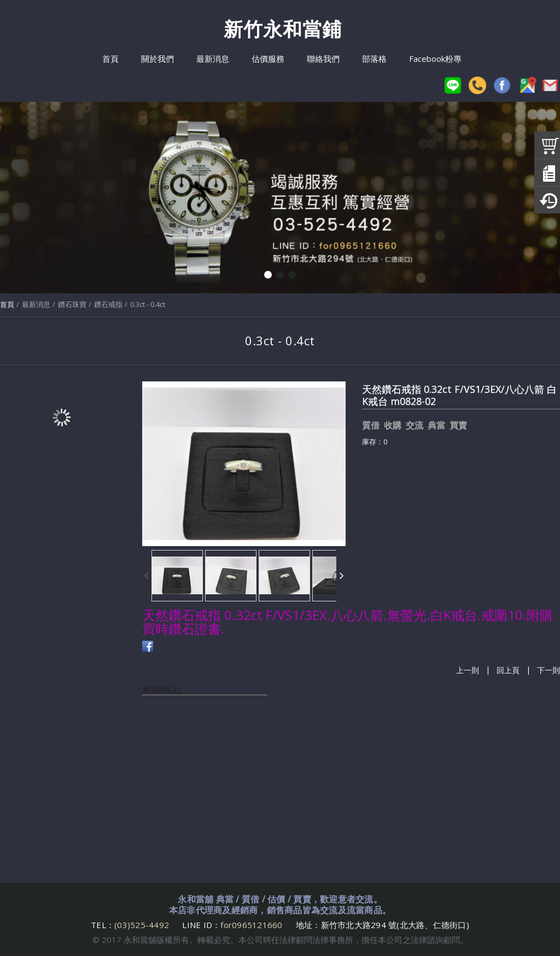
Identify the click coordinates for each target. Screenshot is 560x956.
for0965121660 (251, 925)
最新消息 (36, 304)
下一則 (549, 670)
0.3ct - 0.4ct (148, 304)
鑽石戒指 (108, 304)
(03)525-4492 (143, 925)
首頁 (7, 304)
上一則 (468, 670)
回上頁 (508, 670)
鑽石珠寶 (72, 304)
